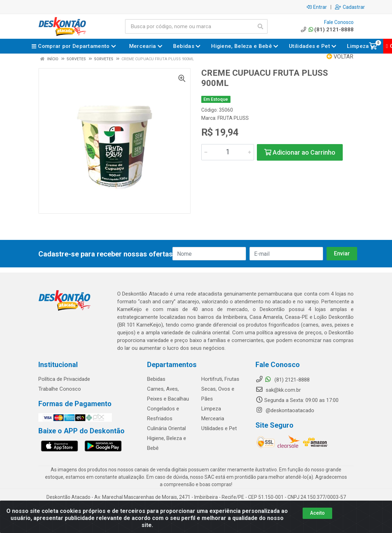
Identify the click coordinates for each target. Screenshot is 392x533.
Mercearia (213, 419)
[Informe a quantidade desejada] (228, 152)
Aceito (317, 513)
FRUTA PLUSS (233, 118)
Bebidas (156, 379)
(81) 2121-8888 (327, 30)
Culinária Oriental (166, 428)
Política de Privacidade (64, 379)
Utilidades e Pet (219, 428)
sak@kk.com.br (278, 390)
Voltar (340, 57)
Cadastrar (350, 7)
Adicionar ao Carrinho (300, 152)
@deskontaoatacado (285, 410)
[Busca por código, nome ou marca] (189, 26)
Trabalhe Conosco (60, 389)
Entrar (317, 7)
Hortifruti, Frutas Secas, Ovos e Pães (220, 389)
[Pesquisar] (260, 26)
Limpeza (211, 409)
